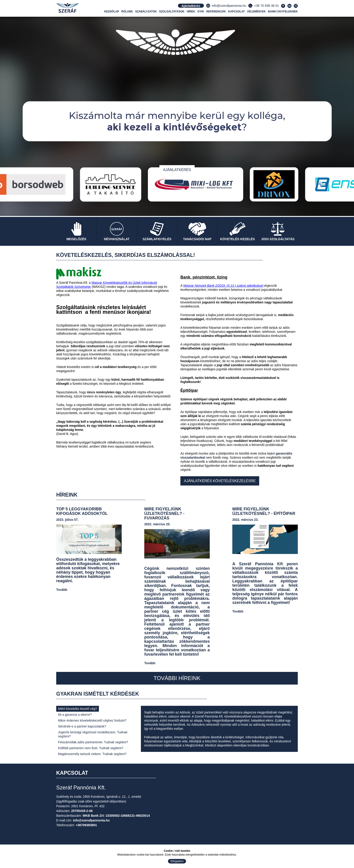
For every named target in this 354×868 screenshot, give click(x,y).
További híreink (177, 678)
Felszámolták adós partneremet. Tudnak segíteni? (93, 742)
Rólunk (127, 12)
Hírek (191, 12)
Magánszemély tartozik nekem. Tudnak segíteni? (92, 754)
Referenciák (216, 12)
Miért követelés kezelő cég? (78, 709)
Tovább (62, 590)
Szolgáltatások (172, 12)
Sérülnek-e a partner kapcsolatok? (82, 726)
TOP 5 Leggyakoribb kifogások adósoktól (82, 511)
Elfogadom (177, 861)
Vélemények (256, 12)
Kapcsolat (237, 12)
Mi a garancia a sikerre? (75, 715)
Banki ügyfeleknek (283, 12)
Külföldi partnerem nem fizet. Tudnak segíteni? (91, 748)
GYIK (201, 12)
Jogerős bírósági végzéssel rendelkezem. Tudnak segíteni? (93, 734)
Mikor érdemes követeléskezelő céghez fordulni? (92, 720)
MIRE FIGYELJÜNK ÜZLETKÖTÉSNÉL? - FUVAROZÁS (164, 514)
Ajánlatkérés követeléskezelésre (220, 481)
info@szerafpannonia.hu (229, 6)
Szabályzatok (146, 12)
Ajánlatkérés (177, 170)
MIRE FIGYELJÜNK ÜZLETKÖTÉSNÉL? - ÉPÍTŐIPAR (264, 511)
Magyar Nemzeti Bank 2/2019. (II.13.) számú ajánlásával (224, 286)
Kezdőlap (112, 12)
